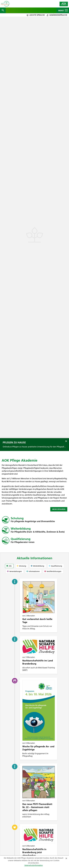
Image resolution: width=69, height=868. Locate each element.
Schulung (17, 518)
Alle (9, 566)
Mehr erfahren (59, 509)
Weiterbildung (21, 529)
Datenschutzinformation (34, 865)
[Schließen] (66, 858)
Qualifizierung (21, 539)
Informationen (33, 571)
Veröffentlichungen (53, 571)
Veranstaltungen (14, 571)
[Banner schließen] (66, 441)
